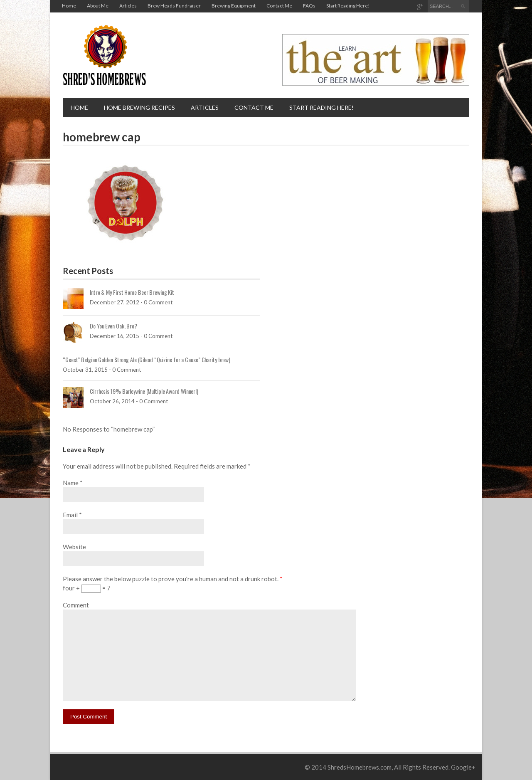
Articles (128, 6)
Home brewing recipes (139, 107)
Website (74, 547)
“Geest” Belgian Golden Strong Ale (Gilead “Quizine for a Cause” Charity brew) (147, 359)
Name (71, 483)
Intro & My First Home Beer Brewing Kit (132, 292)
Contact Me (279, 6)
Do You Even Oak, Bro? (113, 326)
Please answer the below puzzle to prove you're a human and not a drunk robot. (173, 579)
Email (70, 515)
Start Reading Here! (348, 6)
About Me (98, 6)
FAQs (309, 6)
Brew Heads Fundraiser (174, 6)
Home (69, 6)
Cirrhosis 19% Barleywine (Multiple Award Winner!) (144, 391)
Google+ (463, 767)
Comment (76, 605)
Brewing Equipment (234, 6)
